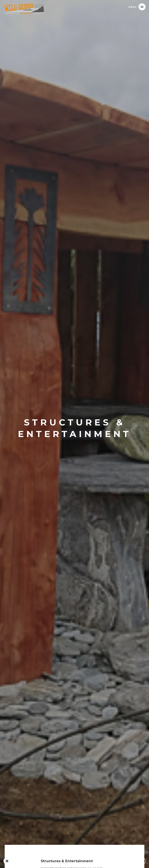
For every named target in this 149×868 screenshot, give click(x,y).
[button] (142, 7)
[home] (24, 7)
